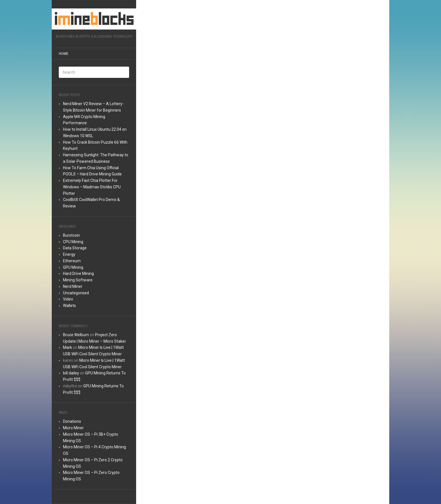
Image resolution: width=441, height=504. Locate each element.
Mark (67, 347)
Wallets (69, 306)
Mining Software (78, 280)
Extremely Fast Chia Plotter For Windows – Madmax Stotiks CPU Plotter (92, 187)
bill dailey (71, 373)
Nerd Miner (73, 286)
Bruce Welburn (76, 335)
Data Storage (75, 248)
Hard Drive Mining (78, 274)
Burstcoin (71, 235)
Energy (69, 254)
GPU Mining (73, 267)
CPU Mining (73, 242)
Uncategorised (76, 293)
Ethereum (72, 261)
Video (68, 299)
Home (64, 54)
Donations (72, 421)
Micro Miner (73, 428)
